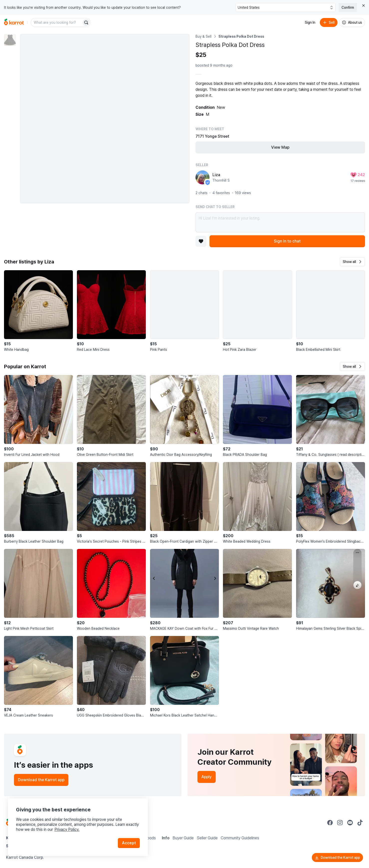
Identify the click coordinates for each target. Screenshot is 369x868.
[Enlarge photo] (105, 119)
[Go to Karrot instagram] (340, 823)
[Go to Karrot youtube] (350, 823)
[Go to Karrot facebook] (330, 823)
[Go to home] (14, 22)
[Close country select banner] (364, 5)
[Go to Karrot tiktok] (360, 823)
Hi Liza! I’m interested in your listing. (280, 222)
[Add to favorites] (201, 241)
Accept (129, 843)
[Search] (86, 22)
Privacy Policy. (67, 829)
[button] (352, 262)
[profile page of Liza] (202, 177)
